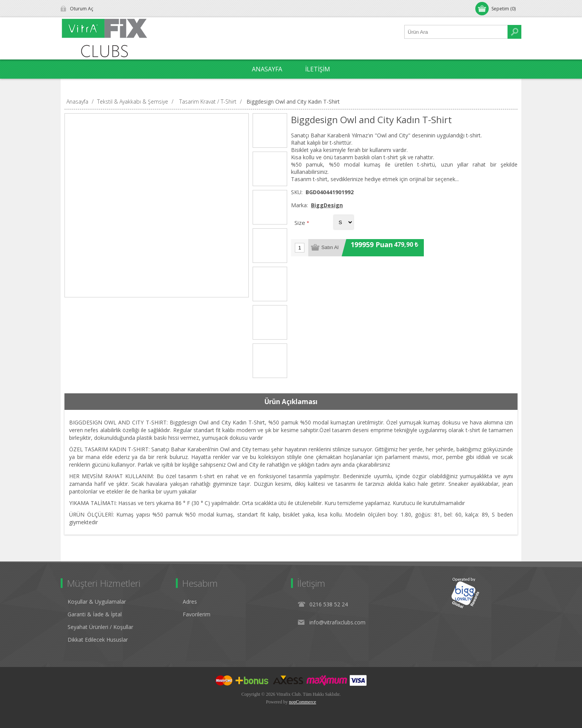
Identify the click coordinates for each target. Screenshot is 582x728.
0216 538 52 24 (329, 604)
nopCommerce (303, 702)
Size (301, 223)
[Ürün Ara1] (456, 32)
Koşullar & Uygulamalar (97, 602)
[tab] (291, 402)
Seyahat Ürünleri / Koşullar (100, 627)
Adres (190, 602)
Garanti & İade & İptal (95, 614)
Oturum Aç (82, 9)
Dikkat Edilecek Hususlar (98, 640)
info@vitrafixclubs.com (337, 622)
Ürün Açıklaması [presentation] (291, 402)
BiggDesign (327, 205)
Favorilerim (197, 614)
